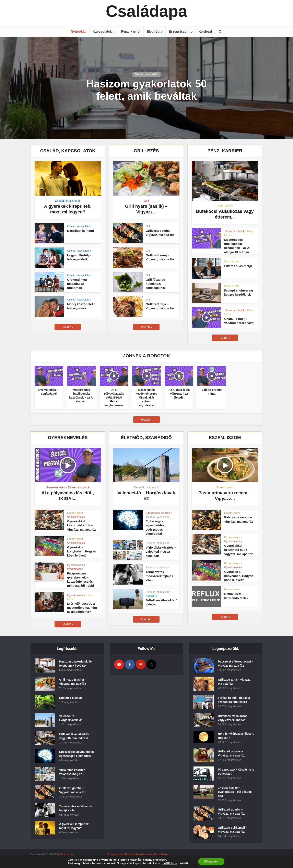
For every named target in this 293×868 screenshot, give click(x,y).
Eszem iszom (75, 513)
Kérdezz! (205, 31)
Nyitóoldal (79, 31)
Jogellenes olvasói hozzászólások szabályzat (135, 862)
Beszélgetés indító (81, 231)
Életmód (153, 31)
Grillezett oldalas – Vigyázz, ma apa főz (231, 753)
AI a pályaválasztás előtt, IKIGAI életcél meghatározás (114, 398)
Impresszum (115, 854)
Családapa (146, 11)
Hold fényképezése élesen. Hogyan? (236, 736)
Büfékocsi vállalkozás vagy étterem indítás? (74, 736)
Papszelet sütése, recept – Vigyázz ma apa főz (236, 664)
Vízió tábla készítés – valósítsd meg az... (73, 772)
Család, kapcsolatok (68, 201)
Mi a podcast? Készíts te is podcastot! (236, 772)
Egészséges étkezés (158, 513)
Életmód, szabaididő (146, 74)
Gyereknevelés (55, 487)
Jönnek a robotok (234, 231)
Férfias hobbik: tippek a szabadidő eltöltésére (234, 700)
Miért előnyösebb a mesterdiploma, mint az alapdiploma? (82, 608)
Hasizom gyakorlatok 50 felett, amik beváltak (146, 90)
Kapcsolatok (102, 31)
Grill (146, 201)
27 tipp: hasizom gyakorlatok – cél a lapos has (235, 792)
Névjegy (163, 854)
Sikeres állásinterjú (238, 266)
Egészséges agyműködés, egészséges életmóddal (77, 754)
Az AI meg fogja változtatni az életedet (179, 394)
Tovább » (68, 327)
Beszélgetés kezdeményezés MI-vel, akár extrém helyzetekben (146, 398)
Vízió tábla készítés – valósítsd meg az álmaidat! (161, 552)
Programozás (75, 569)
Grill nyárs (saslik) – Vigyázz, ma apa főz (73, 682)
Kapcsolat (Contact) (151, 858)
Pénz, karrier (131, 31)
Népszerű (151, 596)
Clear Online (67, 854)
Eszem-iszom (179, 31)
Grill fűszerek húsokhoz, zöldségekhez (156, 284)
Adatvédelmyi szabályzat (123, 858)
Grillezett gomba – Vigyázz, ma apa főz (73, 790)
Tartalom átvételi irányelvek (141, 854)
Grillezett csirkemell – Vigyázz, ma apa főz (233, 830)
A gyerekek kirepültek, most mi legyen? (74, 826)
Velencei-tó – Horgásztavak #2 (71, 718)
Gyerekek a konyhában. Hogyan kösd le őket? (82, 551)
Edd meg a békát (71, 698)
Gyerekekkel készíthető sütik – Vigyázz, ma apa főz (81, 525)
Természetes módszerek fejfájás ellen (159, 576)
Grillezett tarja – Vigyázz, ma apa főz (235, 682)
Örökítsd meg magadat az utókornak (77, 284)
